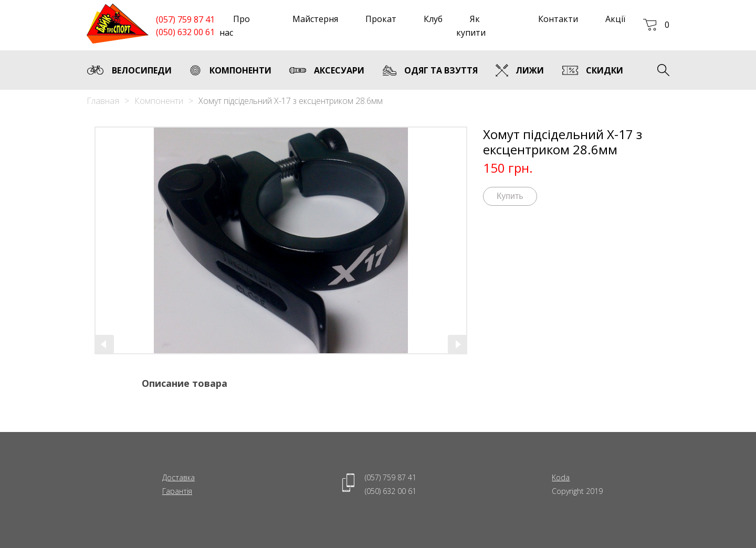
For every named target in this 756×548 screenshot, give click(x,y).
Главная (103, 101)
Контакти (558, 19)
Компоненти (159, 101)
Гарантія (177, 491)
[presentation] (104, 344)
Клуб (433, 19)
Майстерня (315, 19)
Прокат (381, 19)
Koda (561, 477)
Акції (615, 19)
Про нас (235, 26)
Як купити (471, 26)
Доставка (178, 477)
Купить (510, 196)
